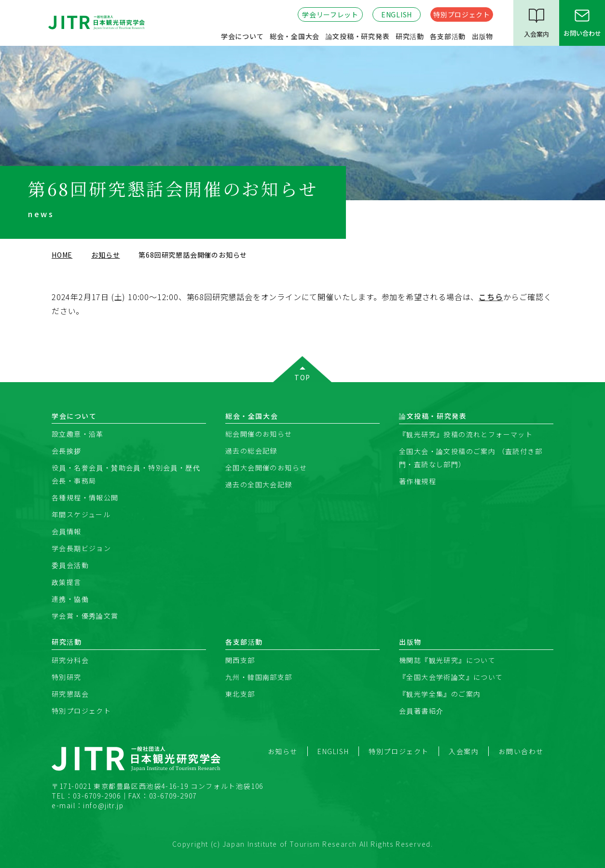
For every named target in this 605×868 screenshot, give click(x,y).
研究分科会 (70, 660)
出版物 (482, 36)
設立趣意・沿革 (78, 434)
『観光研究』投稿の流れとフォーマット (466, 434)
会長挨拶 (67, 451)
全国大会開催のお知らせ (266, 468)
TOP (302, 377)
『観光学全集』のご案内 (440, 694)
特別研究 (67, 677)
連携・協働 (70, 599)
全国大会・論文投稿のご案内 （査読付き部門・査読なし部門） (471, 458)
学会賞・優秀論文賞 (85, 616)
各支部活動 (448, 36)
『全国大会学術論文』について (451, 677)
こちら (491, 297)
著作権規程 (418, 481)
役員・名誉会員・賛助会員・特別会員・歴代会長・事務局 (126, 474)
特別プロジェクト (462, 14)
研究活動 (410, 36)
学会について (242, 36)
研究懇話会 (70, 694)
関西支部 (240, 660)
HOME (62, 255)
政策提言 (67, 582)
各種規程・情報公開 (85, 497)
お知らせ (105, 255)
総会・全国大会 (295, 36)
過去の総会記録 (251, 451)
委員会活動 (70, 565)
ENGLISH (397, 14)
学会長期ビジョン (81, 548)
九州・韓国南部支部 (259, 677)
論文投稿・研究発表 (358, 36)
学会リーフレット (330, 14)
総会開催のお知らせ (259, 434)
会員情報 (67, 531)
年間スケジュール (81, 514)
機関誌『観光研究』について (447, 660)
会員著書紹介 (421, 711)
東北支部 (240, 694)
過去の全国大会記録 (259, 484)
